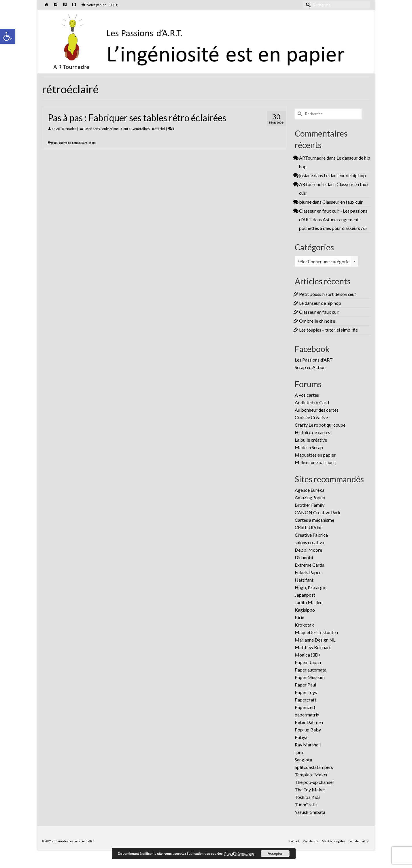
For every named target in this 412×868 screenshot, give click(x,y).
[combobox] (326, 261)
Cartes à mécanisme (314, 520)
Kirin (299, 617)
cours (54, 143)
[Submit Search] (307, 5)
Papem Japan (308, 662)
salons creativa (309, 542)
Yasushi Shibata (310, 812)
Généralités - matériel (148, 129)
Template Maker (311, 775)
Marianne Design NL (315, 640)
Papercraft (306, 700)
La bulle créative (311, 440)
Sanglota (303, 760)
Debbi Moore (308, 550)
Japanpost (305, 595)
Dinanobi (304, 557)
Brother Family (310, 505)
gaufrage (65, 143)
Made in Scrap (309, 447)
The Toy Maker (310, 789)
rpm (299, 752)
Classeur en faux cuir (343, 202)
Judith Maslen (309, 602)
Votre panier (100, 5)
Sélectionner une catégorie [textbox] (323, 261)
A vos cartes (307, 395)
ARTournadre (66, 129)
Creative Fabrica (311, 535)
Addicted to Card (312, 402)
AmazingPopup (310, 497)
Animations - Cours (116, 129)
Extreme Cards (309, 565)
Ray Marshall (308, 745)
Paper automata (311, 670)
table (92, 143)
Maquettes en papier (315, 455)
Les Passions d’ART (314, 360)
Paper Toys (306, 692)
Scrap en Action (310, 367)
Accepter (275, 854)
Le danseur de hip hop (345, 175)
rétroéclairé (80, 143)
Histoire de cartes (312, 432)
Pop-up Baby (308, 730)
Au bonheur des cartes (317, 410)
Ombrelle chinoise (317, 321)
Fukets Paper (308, 572)
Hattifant (304, 580)
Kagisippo (305, 610)
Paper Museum (310, 677)
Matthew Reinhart (313, 647)
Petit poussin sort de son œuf (328, 294)
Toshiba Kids (308, 797)
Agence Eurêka (310, 490)
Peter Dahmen (309, 722)
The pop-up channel (314, 782)
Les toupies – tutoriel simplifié (328, 330)
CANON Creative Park (318, 512)
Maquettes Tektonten (316, 632)
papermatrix (307, 715)
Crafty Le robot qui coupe (320, 425)
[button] (7, 36)
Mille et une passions (315, 462)
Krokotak (304, 625)
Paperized (305, 707)
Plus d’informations (239, 854)
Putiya (301, 737)
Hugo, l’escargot (311, 587)
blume (305, 202)
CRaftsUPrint (308, 527)
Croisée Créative (311, 417)
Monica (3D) (307, 655)
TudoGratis (306, 804)
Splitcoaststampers (314, 767)
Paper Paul (305, 685)
